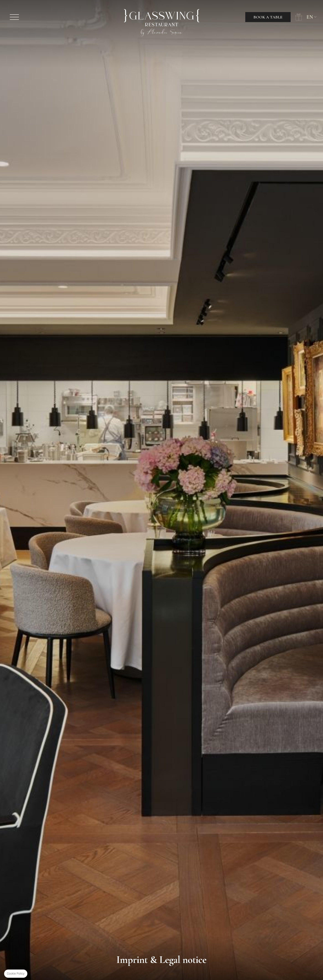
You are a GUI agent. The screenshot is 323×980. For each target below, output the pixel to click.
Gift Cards (299, 17)
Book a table (268, 17)
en (310, 17)
